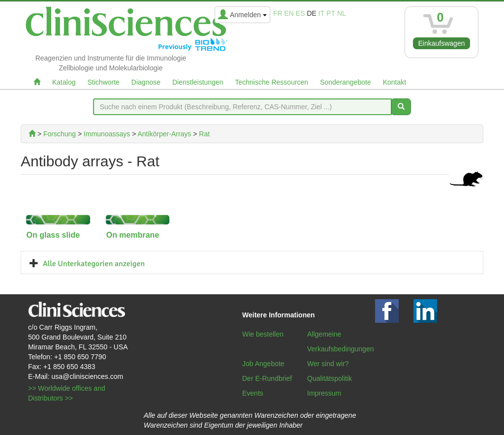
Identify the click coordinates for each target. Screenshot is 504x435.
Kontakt (394, 82)
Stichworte (103, 82)
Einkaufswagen (442, 43)
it (321, 13)
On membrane (133, 235)
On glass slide (53, 235)
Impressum (324, 393)
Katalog (64, 82)
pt (331, 13)
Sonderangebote (346, 82)
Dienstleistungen (198, 82)
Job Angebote (263, 364)
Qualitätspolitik (330, 378)
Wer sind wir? (328, 364)
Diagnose (146, 82)
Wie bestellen (263, 334)
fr (278, 13)
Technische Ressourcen (272, 82)
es (300, 13)
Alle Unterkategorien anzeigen (94, 264)
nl (342, 13)
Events (253, 393)
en (289, 13)
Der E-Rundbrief (267, 378)
